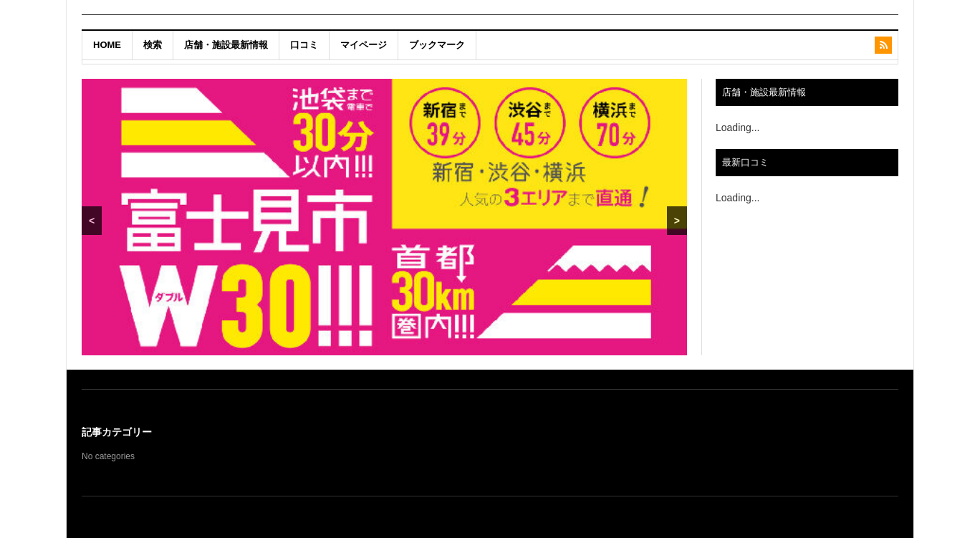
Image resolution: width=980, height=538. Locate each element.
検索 (153, 45)
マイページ (364, 45)
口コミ (304, 45)
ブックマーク (437, 45)
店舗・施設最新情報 (226, 45)
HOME (107, 45)
